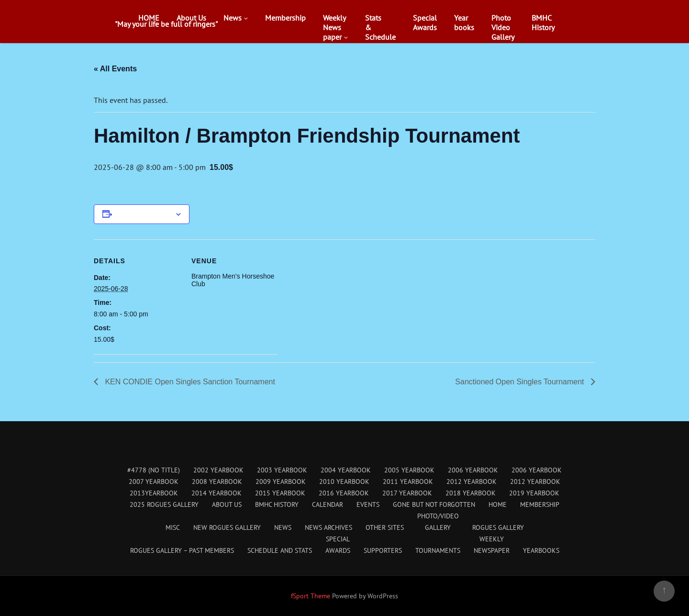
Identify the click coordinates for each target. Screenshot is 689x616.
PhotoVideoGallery (503, 27)
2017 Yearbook (407, 493)
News (233, 18)
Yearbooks (464, 22)
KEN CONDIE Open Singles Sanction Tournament (189, 382)
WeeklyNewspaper (334, 27)
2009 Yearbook (281, 482)
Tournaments (438, 550)
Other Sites (385, 527)
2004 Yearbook (346, 470)
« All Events (115, 69)
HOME (149, 18)
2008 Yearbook (217, 482)
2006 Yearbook (473, 470)
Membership (285, 18)
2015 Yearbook (280, 493)
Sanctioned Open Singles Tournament (521, 382)
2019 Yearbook (534, 493)
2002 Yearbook (218, 470)
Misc (173, 527)
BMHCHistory (543, 22)
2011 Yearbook (408, 482)
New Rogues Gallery (227, 527)
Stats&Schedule (380, 27)
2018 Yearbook (471, 493)
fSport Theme (311, 596)
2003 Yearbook (282, 470)
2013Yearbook (154, 493)
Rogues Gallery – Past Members (182, 550)
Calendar (328, 504)
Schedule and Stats (280, 550)
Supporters (383, 550)
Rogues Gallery (498, 527)
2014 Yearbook (217, 493)
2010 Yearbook (344, 482)
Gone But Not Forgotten (434, 504)
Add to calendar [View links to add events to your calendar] (144, 214)
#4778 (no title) (154, 470)
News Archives (328, 527)
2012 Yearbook (472, 482)
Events (368, 504)
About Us (191, 18)
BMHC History (277, 504)
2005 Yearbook (409, 470)
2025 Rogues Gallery (164, 504)
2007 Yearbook (154, 482)
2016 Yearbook (344, 493)
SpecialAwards (425, 22)
